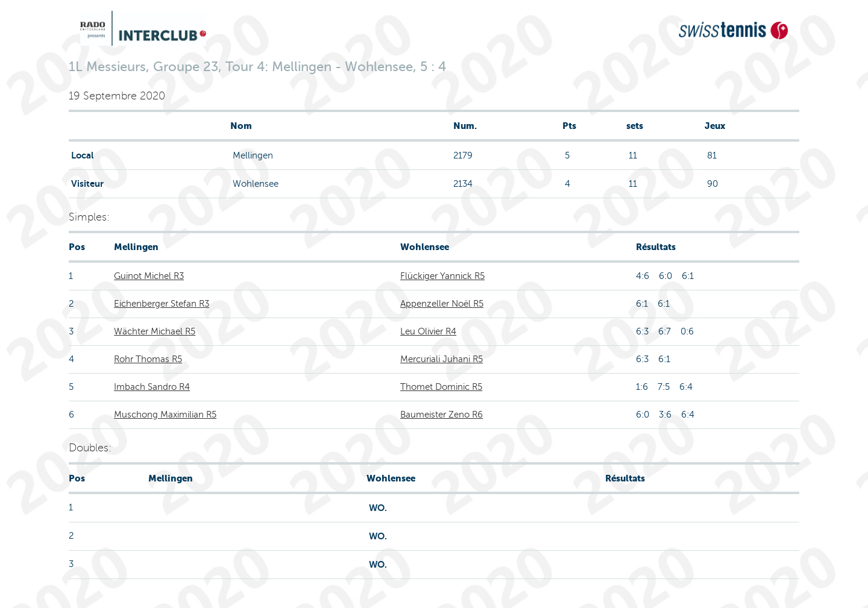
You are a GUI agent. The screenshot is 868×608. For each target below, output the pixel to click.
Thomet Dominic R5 (441, 387)
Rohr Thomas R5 (148, 359)
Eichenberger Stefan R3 (162, 304)
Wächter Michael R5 (155, 331)
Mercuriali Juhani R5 (442, 359)
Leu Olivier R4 (428, 331)
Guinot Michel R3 (149, 276)
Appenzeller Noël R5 (442, 304)
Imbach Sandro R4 (152, 387)
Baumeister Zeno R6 (442, 415)
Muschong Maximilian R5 (165, 415)
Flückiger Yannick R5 (442, 276)
